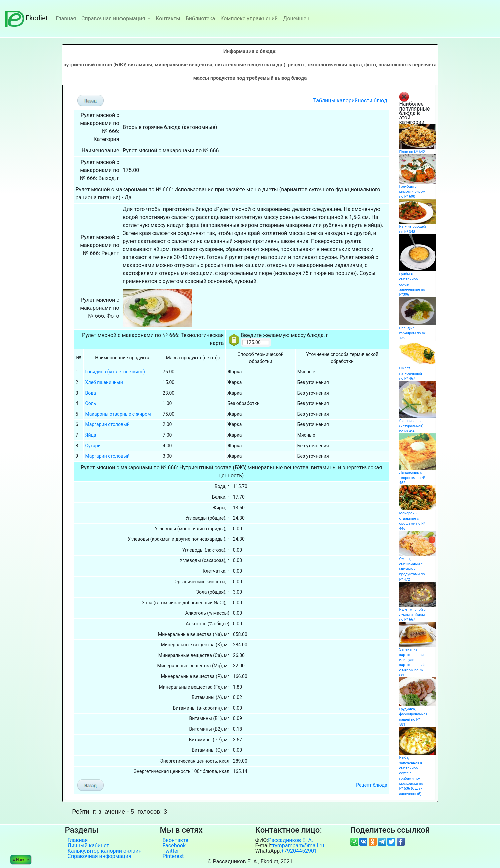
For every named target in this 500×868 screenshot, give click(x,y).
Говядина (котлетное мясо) (115, 372)
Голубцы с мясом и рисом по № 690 (412, 192)
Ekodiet (27, 18)
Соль (91, 403)
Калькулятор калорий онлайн (105, 851)
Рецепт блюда (371, 785)
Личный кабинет (89, 846)
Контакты (168, 19)
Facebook (174, 846)
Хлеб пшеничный (104, 382)
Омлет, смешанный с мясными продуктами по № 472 (412, 569)
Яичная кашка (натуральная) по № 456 (411, 426)
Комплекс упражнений (249, 19)
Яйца (91, 435)
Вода (91, 393)
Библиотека (201, 19)
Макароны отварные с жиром (118, 414)
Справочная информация (114, 19)
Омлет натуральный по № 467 (410, 373)
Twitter (171, 851)
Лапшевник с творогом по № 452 (412, 478)
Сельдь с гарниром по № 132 (412, 333)
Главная (66, 19)
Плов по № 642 (412, 152)
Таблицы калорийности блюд (350, 101)
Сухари (93, 446)
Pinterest (173, 856)
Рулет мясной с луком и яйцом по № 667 (412, 615)
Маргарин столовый (108, 424)
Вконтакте (176, 840)
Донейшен (296, 19)
